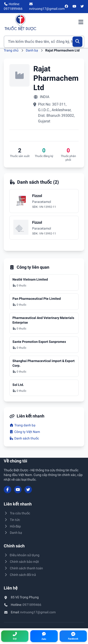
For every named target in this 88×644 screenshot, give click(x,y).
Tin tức (12, 520)
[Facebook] (67, 7)
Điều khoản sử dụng (22, 555)
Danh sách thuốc (24, 438)
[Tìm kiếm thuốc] (44, 42)
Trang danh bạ (22, 425)
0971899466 (32, 605)
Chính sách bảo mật (21, 562)
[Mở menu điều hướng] (81, 22)
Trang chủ (11, 50)
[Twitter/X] (82, 7)
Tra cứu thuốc (17, 513)
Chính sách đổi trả (20, 575)
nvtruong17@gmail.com (38, 612)
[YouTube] (74, 7)
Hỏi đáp (12, 526)
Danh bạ (32, 50)
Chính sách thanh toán (23, 568)
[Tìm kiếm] (78, 42)
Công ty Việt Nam (25, 432)
